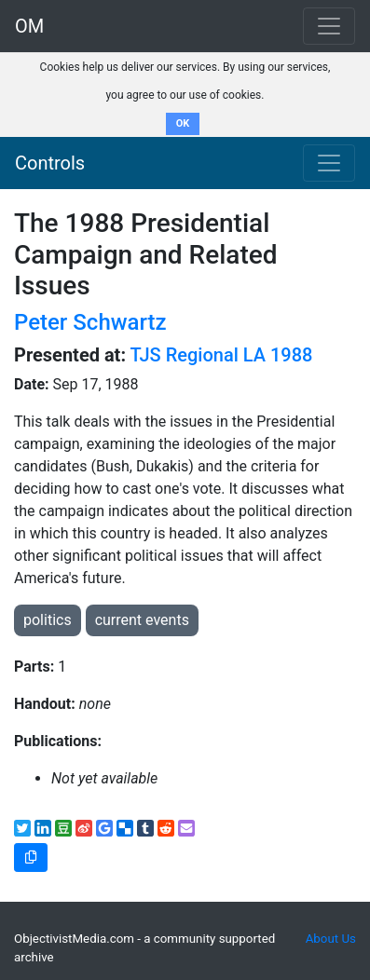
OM (29, 26)
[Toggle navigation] (329, 163)
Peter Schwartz (90, 322)
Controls (50, 163)
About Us (331, 939)
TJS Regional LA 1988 (222, 355)
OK (183, 123)
